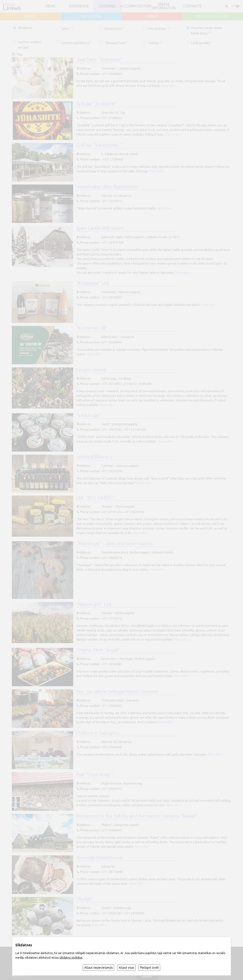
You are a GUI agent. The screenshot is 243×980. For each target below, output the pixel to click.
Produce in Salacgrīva (98, 733)
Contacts (192, 6)
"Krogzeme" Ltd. (93, 283)
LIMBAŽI (152, 16)
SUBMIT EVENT (23, 976)
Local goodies (203, 43)
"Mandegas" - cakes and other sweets (115, 543)
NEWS (51, 6)
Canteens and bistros (77, 43)
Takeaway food (116, 43)
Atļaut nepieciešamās (98, 967)
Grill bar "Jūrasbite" (96, 104)
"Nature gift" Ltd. (94, 604)
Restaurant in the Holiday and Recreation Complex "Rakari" (137, 816)
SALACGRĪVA (91, 16)
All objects (25, 28)
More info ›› (169, 86)
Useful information (164, 6)
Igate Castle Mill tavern (100, 228)
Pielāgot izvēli (149, 967)
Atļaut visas (126, 967)
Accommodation (136, 6)
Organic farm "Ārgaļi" (98, 650)
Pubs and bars (159, 29)
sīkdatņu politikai (71, 958)
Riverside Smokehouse (99, 858)
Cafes (67, 29)
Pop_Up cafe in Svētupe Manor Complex (117, 691)
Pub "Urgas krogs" (95, 774)
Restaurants (114, 29)
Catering (107, 6)
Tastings (155, 43)
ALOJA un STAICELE (213, 16)
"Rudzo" (85, 899)
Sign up (147, 977)
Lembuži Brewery (94, 457)
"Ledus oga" (89, 415)
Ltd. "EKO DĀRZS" (95, 498)
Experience (79, 6)
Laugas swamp (91, 370)
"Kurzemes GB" (92, 328)
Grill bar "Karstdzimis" (99, 145)
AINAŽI (30, 16)
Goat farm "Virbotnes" (99, 60)
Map (20, 54)
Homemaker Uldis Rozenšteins (107, 187)
